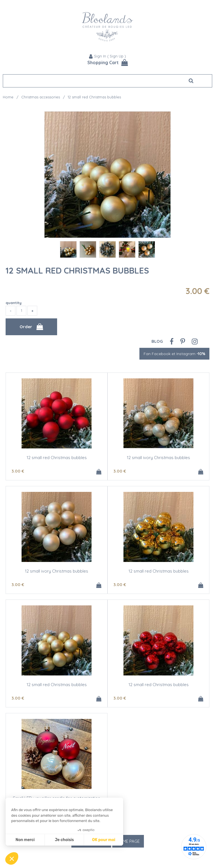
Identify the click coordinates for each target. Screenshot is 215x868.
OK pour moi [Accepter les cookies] (104, 840)
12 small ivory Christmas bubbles (158, 458)
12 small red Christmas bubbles (77, 270)
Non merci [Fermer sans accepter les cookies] (25, 840)
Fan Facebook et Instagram (174, 354)
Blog (157, 341)
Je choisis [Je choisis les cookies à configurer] (64, 840)
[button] (12, 858)
